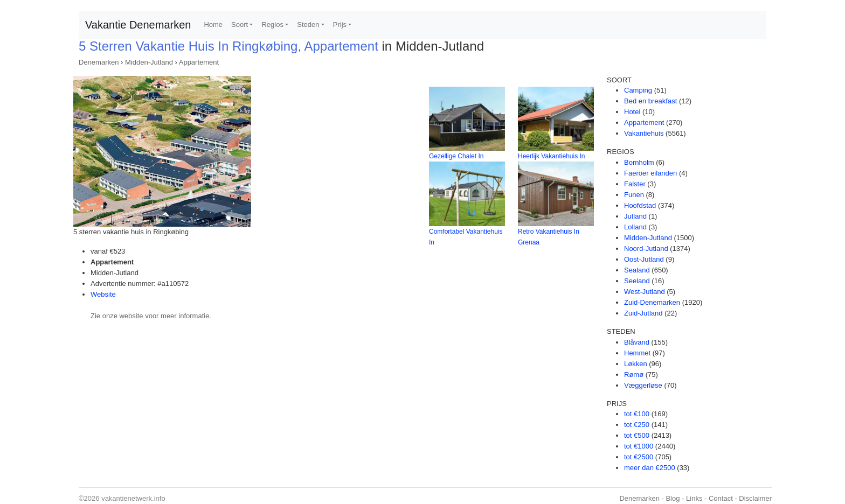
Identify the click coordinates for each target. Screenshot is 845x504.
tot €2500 (639, 457)
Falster (635, 184)
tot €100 (637, 414)
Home (213, 24)
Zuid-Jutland (643, 313)
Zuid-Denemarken (652, 302)
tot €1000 (639, 446)
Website (103, 294)
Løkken (636, 364)
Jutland (635, 216)
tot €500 (637, 435)
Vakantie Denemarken (138, 25)
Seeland (637, 281)
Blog (673, 498)
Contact (721, 498)
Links (694, 498)
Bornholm (639, 162)
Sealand (637, 270)
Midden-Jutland (149, 62)
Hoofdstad (640, 205)
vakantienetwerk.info (133, 498)
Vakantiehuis (644, 133)
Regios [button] (272, 24)
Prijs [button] (340, 24)
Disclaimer (755, 498)
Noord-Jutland (646, 248)
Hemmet (637, 353)
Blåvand (637, 342)
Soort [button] (240, 24)
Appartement (199, 62)
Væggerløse (643, 385)
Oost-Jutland (644, 259)
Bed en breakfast (650, 101)
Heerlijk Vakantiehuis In (552, 156)
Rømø (634, 374)
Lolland (635, 227)
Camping (638, 90)
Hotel (632, 112)
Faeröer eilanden (650, 173)
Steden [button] (308, 24)
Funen (634, 195)
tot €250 (637, 425)
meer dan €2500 (650, 468)
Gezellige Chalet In (456, 156)
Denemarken (99, 62)
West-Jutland (645, 292)
